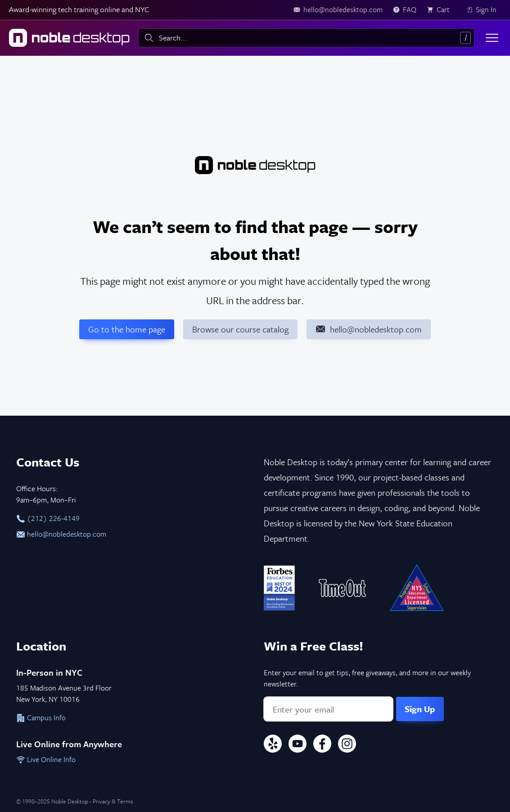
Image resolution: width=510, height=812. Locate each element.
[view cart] (441, 10)
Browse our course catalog (240, 329)
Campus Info (41, 718)
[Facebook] (322, 745)
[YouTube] (298, 745)
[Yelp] (273, 745)
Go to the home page (127, 329)
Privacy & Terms (113, 801)
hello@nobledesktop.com (61, 534)
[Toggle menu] (492, 38)
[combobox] (306, 38)
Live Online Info (46, 759)
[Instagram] (347, 745)
